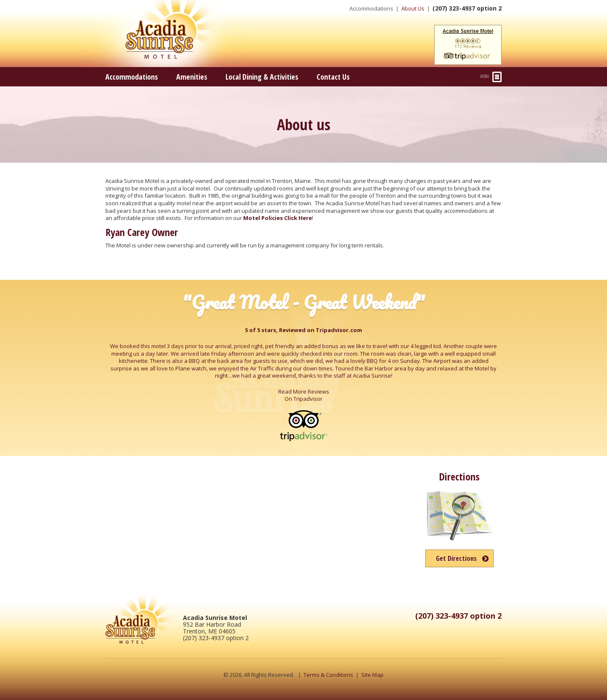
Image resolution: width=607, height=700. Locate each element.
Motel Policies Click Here (278, 218)
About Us (413, 8)
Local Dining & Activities (262, 77)
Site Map (372, 675)
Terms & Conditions (328, 675)
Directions (459, 476)
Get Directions (456, 558)
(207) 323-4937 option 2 (467, 8)
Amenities (192, 77)
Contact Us (333, 77)
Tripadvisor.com (339, 330)
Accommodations (371, 8)
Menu (491, 77)
